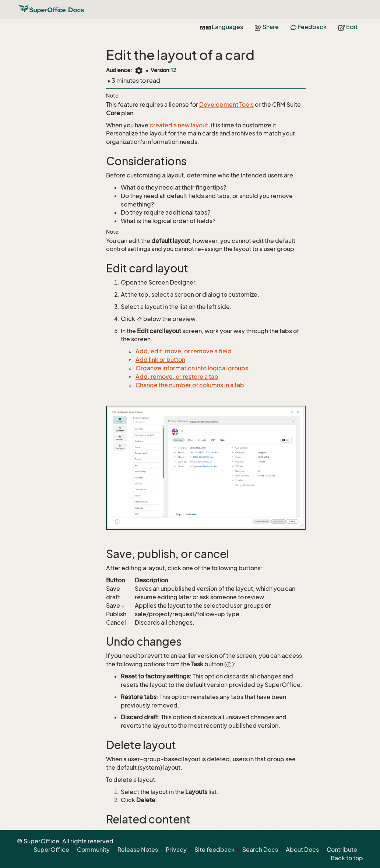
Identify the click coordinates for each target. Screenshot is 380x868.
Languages (221, 27)
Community (93, 850)
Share (267, 27)
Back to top (347, 858)
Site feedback (214, 850)
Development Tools (226, 105)
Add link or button (160, 360)
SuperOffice (51, 850)
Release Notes (138, 850)
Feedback (309, 27)
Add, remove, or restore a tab (177, 377)
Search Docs (260, 850)
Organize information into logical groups (192, 368)
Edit (348, 27)
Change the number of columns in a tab (190, 385)
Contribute (342, 850)
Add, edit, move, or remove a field (184, 351)
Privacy (176, 850)
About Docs (302, 850)
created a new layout (179, 125)
